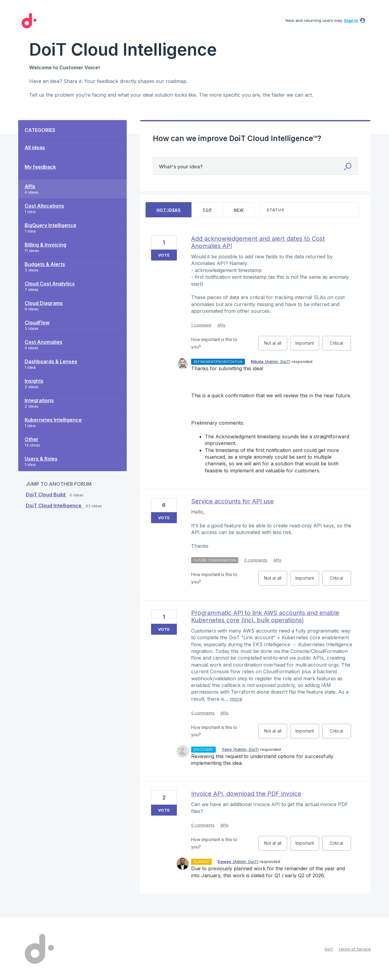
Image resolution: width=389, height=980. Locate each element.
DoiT (329, 949)
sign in (351, 20)
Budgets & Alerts (45, 264)
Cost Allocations (44, 206)
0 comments (203, 713)
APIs (30, 186)
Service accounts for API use (232, 501)
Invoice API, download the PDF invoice (246, 794)
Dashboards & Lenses (51, 361)
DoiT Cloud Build (46, 495)
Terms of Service (355, 949)
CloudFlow (37, 323)
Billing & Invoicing (45, 245)
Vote (164, 255)
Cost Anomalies (43, 342)
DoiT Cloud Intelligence (54, 506)
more (236, 699)
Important (307, 345)
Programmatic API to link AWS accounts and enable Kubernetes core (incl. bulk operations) (265, 616)
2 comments (256, 560)
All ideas (35, 147)
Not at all (276, 345)
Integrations (39, 400)
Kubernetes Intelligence (53, 420)
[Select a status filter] (310, 210)
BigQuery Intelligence (50, 225)
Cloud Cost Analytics (50, 284)
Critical (340, 345)
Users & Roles (41, 459)
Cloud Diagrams (44, 303)
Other (32, 439)
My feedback (40, 167)
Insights (34, 381)
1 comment (201, 325)
